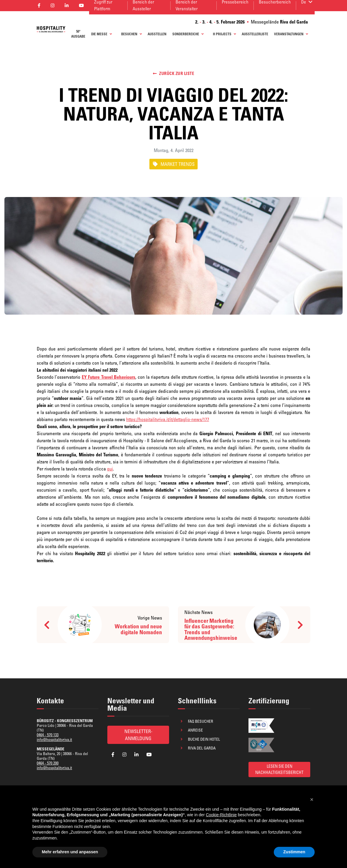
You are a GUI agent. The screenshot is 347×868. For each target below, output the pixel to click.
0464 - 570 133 (48, 735)
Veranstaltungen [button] (291, 34)
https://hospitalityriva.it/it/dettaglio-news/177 (168, 419)
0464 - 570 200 (48, 763)
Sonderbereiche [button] (188, 34)
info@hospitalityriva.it (54, 740)
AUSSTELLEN (157, 34)
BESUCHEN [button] (131, 34)
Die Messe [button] (101, 34)
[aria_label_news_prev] (103, 625)
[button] (312, 799)
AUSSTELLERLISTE (255, 34)
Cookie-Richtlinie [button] (221, 815)
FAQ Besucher (201, 721)
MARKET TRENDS (174, 164)
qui (110, 469)
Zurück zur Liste (174, 74)
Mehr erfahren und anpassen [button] (70, 852)
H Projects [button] (224, 34)
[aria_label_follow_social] (113, 755)
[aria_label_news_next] (244, 625)
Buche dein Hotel (204, 739)
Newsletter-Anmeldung (138, 735)
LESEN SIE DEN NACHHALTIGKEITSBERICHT (279, 769)
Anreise (195, 730)
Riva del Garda (202, 748)
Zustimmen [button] (294, 852)
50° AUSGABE (78, 34)
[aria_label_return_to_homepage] (51, 29)
